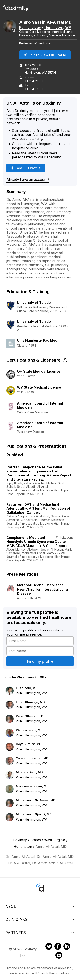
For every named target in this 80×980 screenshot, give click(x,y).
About (40, 906)
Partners (40, 933)
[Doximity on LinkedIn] (67, 947)
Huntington (54, 27)
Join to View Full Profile (45, 55)
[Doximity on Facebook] (58, 947)
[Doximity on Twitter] (49, 947)
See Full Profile (28, 168)
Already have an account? (28, 179)
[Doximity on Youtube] (59, 956)
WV (68, 27)
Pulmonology (30, 27)
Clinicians (40, 919)
